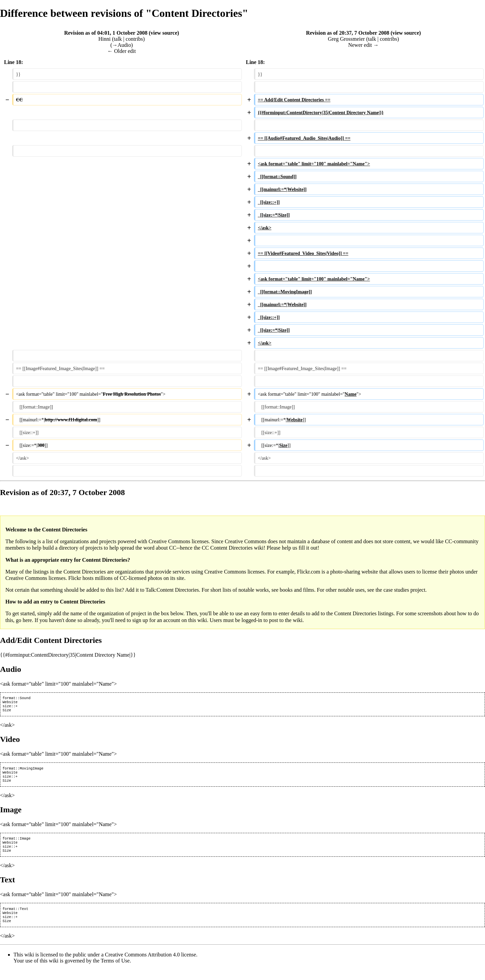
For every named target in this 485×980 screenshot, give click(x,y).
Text (7, 888)
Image (11, 815)
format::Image (16, 844)
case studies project (404, 590)
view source (164, 33)
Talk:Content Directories (172, 590)
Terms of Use (115, 971)
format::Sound (16, 698)
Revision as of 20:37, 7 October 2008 (347, 33)
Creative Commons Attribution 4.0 (142, 965)
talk (118, 39)
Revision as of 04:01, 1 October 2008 (106, 33)
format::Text (15, 917)
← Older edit (122, 51)
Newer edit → (364, 45)
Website (10, 703)
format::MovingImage (23, 772)
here (27, 620)
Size (7, 713)
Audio (11, 669)
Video (10, 742)
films (309, 590)
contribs (134, 39)
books (286, 590)
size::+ (10, 708)
